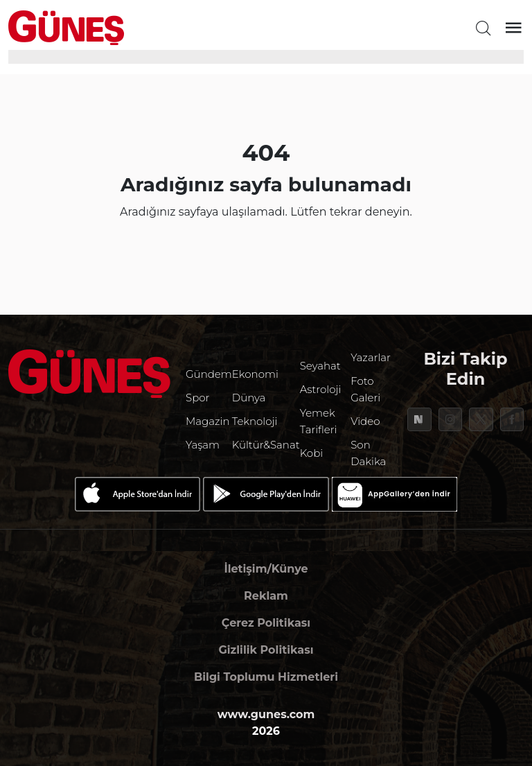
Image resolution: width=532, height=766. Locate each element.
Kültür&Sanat (266, 445)
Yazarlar (371, 357)
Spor (197, 398)
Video (365, 421)
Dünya (249, 398)
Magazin (208, 421)
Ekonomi (255, 374)
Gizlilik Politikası (266, 650)
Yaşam (203, 445)
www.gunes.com (266, 714)
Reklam (266, 596)
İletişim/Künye (266, 569)
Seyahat (320, 366)
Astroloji (321, 389)
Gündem (209, 374)
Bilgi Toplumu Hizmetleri (266, 677)
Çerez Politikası (266, 623)
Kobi (312, 453)
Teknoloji (255, 421)
